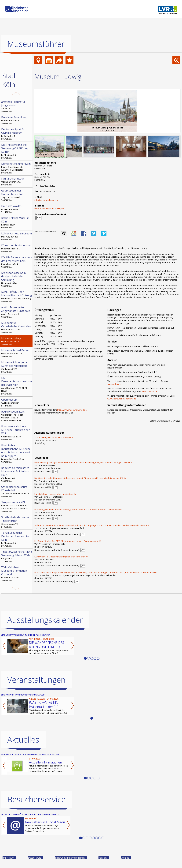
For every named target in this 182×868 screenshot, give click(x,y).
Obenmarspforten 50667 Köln (17, 574)
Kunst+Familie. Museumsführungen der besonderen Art (61, 557)
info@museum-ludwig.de (46, 200)
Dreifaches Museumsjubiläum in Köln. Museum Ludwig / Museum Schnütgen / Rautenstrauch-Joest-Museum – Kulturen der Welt (96, 572)
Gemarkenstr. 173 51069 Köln (17, 522)
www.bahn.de (114, 384)
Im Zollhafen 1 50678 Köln (17, 134)
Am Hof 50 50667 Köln (17, 106)
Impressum (8, 858)
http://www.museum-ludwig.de (49, 209)
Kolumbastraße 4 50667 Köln (17, 262)
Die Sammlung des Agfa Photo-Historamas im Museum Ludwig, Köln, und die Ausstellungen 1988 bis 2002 (85, 462)
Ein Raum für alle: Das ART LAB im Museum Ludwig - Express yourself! (68, 541)
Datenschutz (35, 858)
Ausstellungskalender (45, 620)
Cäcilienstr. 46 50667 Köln (17, 474)
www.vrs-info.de (150, 391)
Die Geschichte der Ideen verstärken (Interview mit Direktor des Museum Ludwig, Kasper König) (80, 478)
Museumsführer (36, 44)
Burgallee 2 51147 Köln (17, 556)
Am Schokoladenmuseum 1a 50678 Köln (17, 492)
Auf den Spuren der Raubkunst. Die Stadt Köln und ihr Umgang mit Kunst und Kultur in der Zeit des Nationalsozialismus (92, 525)
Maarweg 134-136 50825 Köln (17, 236)
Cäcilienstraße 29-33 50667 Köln (17, 433)
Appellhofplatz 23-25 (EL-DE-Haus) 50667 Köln (17, 386)
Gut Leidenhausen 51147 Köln (17, 209)
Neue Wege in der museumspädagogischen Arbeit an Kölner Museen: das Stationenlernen (78, 510)
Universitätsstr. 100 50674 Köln (17, 327)
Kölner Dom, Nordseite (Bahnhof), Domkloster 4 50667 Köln (17, 168)
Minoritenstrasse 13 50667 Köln (17, 248)
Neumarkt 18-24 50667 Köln (17, 279)
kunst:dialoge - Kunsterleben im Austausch (55, 494)
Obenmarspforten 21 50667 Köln (17, 181)
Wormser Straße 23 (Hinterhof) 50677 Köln (17, 297)
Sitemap (125, 858)
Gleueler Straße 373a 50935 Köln (17, 353)
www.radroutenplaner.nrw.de (122, 399)
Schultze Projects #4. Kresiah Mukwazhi (54, 437)
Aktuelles (23, 740)
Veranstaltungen (36, 680)
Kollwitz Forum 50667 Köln (17, 223)
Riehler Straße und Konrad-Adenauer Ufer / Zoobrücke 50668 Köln (17, 507)
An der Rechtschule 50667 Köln (17, 312)
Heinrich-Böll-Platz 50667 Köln (17, 341)
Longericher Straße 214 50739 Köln (17, 454)
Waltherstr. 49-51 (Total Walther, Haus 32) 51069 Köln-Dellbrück (17, 416)
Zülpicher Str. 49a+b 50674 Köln (17, 195)
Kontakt (103, 858)
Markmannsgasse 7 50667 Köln (17, 120)
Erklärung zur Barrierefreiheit (70, 858)
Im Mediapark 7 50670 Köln (17, 151)
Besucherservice (36, 799)
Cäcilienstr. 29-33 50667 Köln (17, 367)
